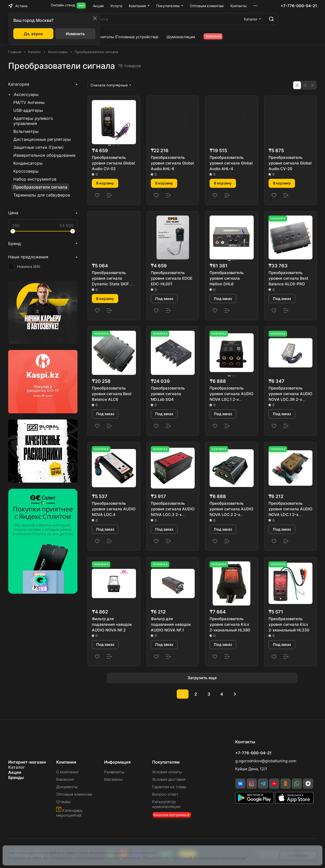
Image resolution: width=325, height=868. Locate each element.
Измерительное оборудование (44, 155)
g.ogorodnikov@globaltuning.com (266, 761)
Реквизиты (114, 772)
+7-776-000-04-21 (299, 6)
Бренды (16, 777)
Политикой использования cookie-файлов (209, 858)
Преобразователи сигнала (40, 187)
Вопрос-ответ (165, 794)
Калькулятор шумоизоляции (166, 804)
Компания (66, 762)
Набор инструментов (35, 179)
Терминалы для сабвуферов (42, 195)
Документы (67, 787)
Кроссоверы (26, 171)
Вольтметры (26, 131)
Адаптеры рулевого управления (33, 121)
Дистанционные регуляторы (42, 139)
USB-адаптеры (28, 110)
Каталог (17, 767)
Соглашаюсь (298, 855)
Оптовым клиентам (74, 794)
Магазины (113, 779)
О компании (67, 772)
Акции (15, 772)
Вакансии (65, 779)
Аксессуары (26, 94)
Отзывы (63, 802)
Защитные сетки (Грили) (38, 147)
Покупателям (166, 762)
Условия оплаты (167, 772)
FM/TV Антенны (29, 102)
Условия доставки (169, 779)
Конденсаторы (28, 163)
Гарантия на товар (169, 787)
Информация (117, 762)
